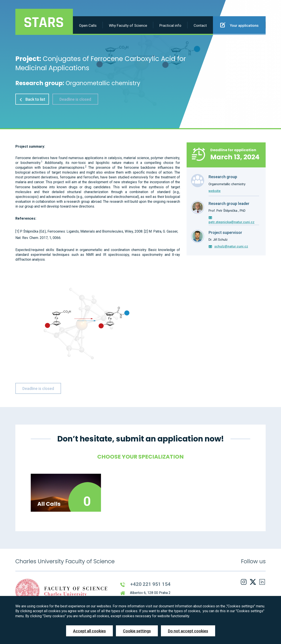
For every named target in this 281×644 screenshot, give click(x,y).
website (215, 191)
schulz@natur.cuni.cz (231, 246)
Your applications (239, 25)
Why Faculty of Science (128, 25)
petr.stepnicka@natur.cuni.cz (231, 222)
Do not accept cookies (188, 631)
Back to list (32, 99)
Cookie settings (137, 631)
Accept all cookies (89, 631)
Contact (200, 25)
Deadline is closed (75, 99)
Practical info (170, 25)
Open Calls (88, 25)
